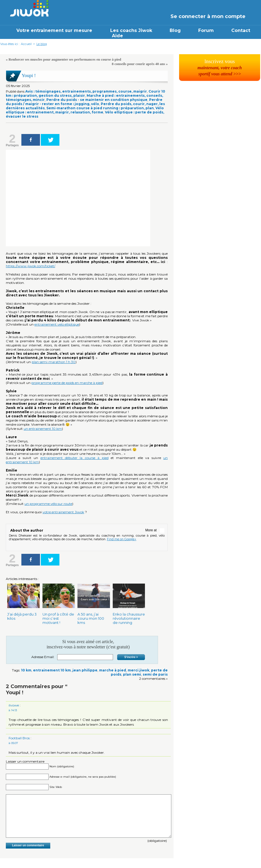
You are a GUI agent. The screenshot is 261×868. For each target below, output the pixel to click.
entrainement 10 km (52, 670)
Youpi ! (29, 75)
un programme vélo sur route (48, 504)
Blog (175, 30)
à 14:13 (13, 710)
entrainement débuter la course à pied (75, 458)
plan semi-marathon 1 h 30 (54, 362)
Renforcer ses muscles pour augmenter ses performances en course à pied (65, 59)
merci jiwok (139, 670)
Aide (117, 36)
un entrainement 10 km (43, 429)
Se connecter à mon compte (208, 16)
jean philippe (85, 670)
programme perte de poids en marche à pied (67, 383)
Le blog (42, 44)
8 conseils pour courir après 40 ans (139, 64)
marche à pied (113, 670)
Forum (206, 30)
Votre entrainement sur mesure (55, 30)
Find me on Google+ (122, 539)
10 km (26, 670)
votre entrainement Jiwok (63, 512)
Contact (241, 30)
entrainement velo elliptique (57, 324)
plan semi (132, 674)
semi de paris (155, 674)
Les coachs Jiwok (131, 30)
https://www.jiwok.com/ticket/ (30, 266)
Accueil (26, 44)
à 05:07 (13, 743)
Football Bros (19, 738)
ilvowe (14, 705)
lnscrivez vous (220, 67)
